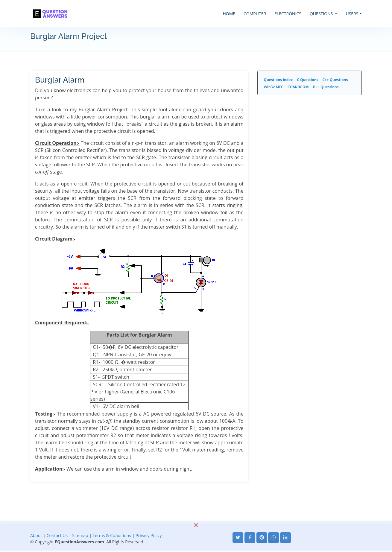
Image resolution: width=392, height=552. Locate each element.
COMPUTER (255, 14)
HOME (229, 14)
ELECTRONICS (288, 14)
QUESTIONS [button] (322, 14)
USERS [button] (352, 14)
